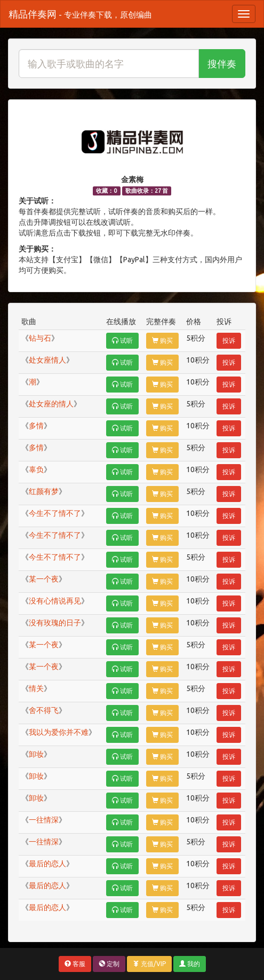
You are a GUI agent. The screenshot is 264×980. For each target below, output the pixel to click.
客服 (75, 964)
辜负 (36, 469)
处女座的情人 (51, 404)
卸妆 (36, 754)
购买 (162, 340)
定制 (109, 964)
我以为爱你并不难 (59, 732)
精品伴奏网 (80, 14)
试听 (122, 340)
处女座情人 (47, 360)
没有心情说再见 (55, 601)
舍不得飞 (44, 710)
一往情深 (44, 820)
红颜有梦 (44, 491)
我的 (190, 964)
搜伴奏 (222, 64)
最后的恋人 (47, 864)
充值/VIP (149, 964)
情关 (36, 688)
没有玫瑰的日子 (55, 623)
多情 (36, 426)
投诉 (229, 340)
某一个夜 (44, 579)
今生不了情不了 (55, 513)
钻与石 (40, 338)
